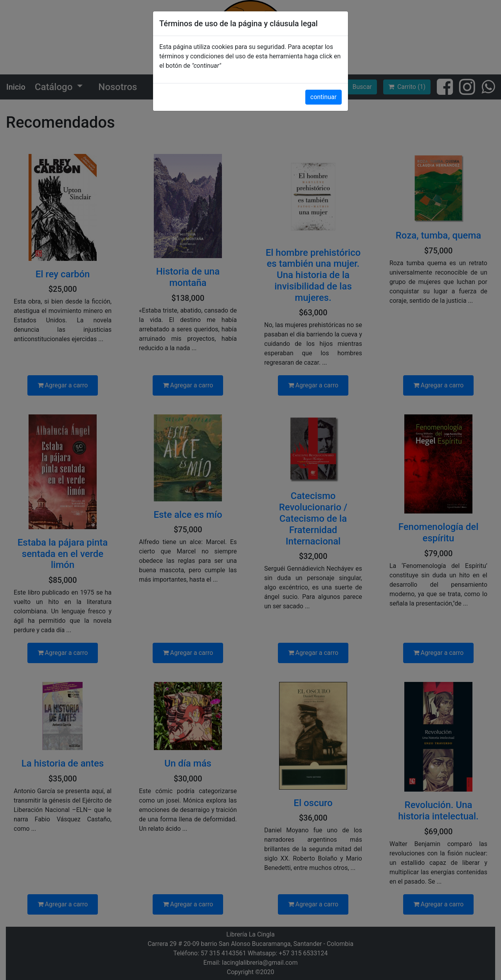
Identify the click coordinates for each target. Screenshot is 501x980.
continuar (323, 97)
